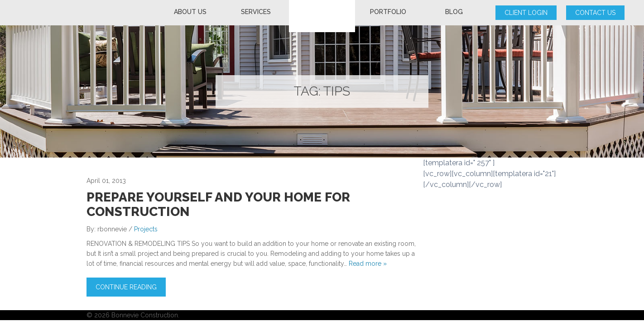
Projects (146, 229)
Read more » (368, 264)
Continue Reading (126, 287)
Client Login (526, 13)
